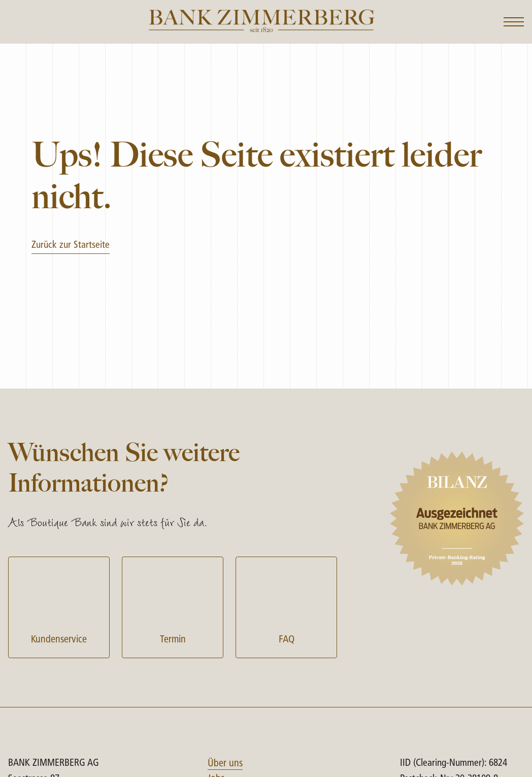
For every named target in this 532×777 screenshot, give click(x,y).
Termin (173, 606)
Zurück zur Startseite (71, 246)
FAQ (286, 606)
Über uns (225, 764)
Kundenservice (59, 606)
